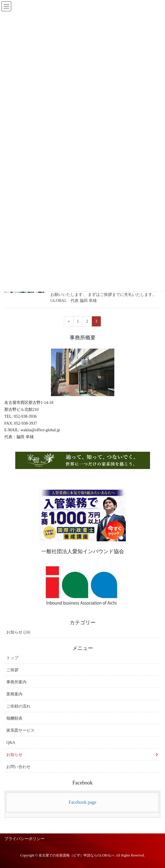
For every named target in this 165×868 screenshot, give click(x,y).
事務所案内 (16, 682)
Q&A (11, 743)
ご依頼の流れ (18, 706)
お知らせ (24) (18, 632)
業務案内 (14, 694)
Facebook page (82, 802)
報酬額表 (14, 718)
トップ (12, 658)
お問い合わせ (18, 767)
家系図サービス (20, 730)
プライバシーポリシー (24, 839)
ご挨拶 (12, 670)
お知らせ (14, 755)
